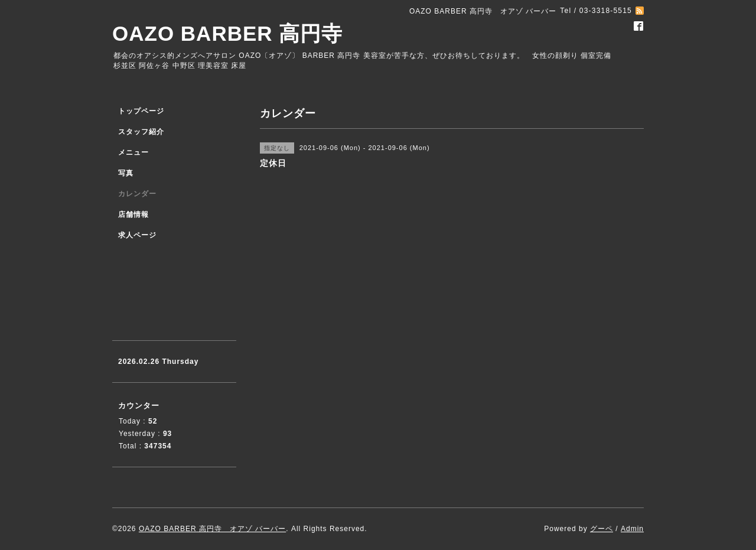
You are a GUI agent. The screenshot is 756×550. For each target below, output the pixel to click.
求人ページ (137, 235)
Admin (632, 529)
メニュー (133, 152)
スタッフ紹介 (141, 132)
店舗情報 (133, 214)
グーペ (602, 529)
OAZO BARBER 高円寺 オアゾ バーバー (212, 529)
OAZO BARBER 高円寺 (227, 33)
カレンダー (137, 194)
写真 (126, 173)
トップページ (141, 111)
